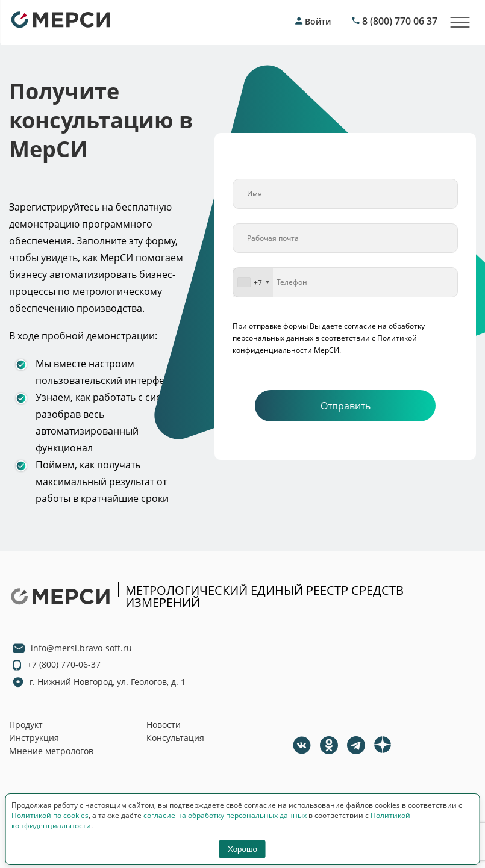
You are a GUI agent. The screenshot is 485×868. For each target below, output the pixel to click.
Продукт (26, 724)
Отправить (346, 406)
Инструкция (34, 738)
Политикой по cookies (50, 815)
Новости (164, 724)
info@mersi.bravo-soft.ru (81, 648)
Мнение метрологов (51, 751)
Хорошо (242, 849)
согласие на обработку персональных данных (225, 815)
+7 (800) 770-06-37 (64, 664)
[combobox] (253, 282)
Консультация (175, 738)
